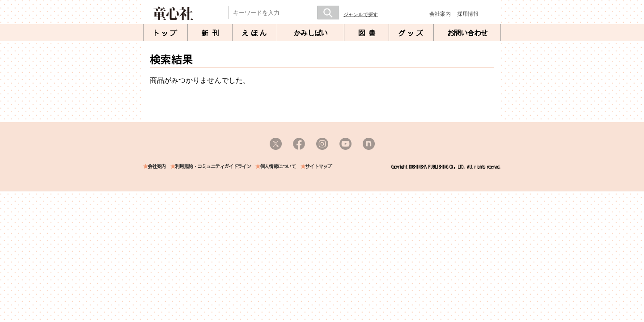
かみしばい (311, 33)
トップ (165, 33)
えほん (255, 33)
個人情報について (278, 167)
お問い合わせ (467, 33)
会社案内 (440, 14)
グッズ (411, 33)
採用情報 (468, 14)
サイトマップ (318, 167)
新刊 (212, 33)
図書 (369, 33)
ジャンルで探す (361, 14)
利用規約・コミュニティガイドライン (213, 167)
